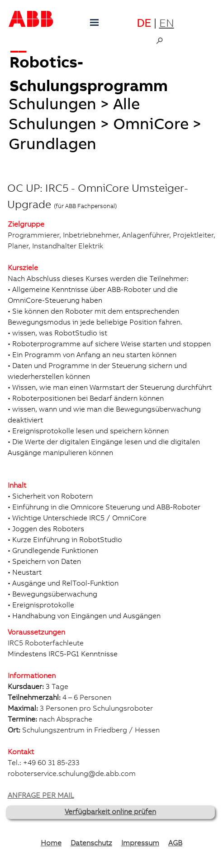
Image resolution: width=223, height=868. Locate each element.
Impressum (140, 844)
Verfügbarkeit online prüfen (110, 812)
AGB (175, 844)
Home (51, 844)
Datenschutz (91, 844)
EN (167, 24)
